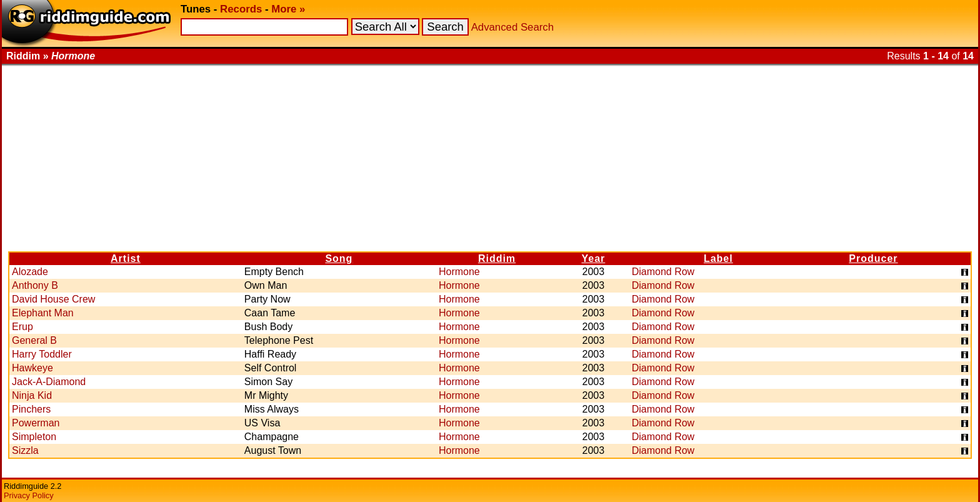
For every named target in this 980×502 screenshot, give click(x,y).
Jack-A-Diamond (49, 382)
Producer (873, 259)
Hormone (459, 272)
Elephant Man (43, 313)
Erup (22, 327)
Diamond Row (663, 272)
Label (718, 259)
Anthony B (35, 285)
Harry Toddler (42, 354)
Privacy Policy (29, 495)
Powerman (36, 423)
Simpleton (34, 437)
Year (593, 259)
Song (339, 259)
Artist (126, 259)
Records (241, 9)
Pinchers (31, 409)
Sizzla (25, 450)
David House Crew (53, 299)
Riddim (497, 259)
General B (34, 340)
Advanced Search (512, 27)
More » (288, 9)
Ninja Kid (32, 395)
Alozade (30, 272)
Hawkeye (32, 368)
